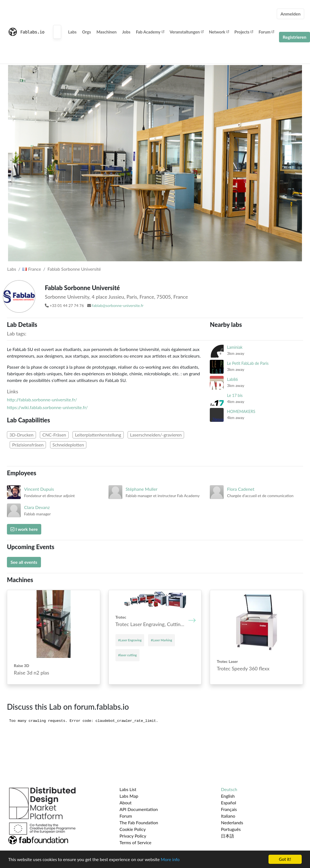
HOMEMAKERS (241, 411)
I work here (24, 529)
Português (231, 829)
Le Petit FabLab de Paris (248, 363)
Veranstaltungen (187, 32)
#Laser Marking (162, 640)
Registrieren (294, 37)
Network (219, 32)
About (126, 803)
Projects (244, 32)
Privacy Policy (133, 836)
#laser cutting (127, 655)
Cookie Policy (133, 829)
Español (228, 803)
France (32, 269)
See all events (24, 562)
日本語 (228, 836)
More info (170, 860)
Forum (266, 32)
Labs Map (129, 796)
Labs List (128, 789)
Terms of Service (135, 842)
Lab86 (232, 379)
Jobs (126, 32)
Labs (72, 32)
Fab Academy (150, 32)
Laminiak (235, 347)
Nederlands (232, 822)
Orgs (87, 32)
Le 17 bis (235, 395)
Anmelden (290, 14)
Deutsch (229, 789)
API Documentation (139, 809)
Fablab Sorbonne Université (74, 269)
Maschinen (107, 32)
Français (229, 809)
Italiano (228, 816)
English (228, 796)
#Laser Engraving (130, 640)
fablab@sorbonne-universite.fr (118, 305)
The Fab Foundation (139, 822)
